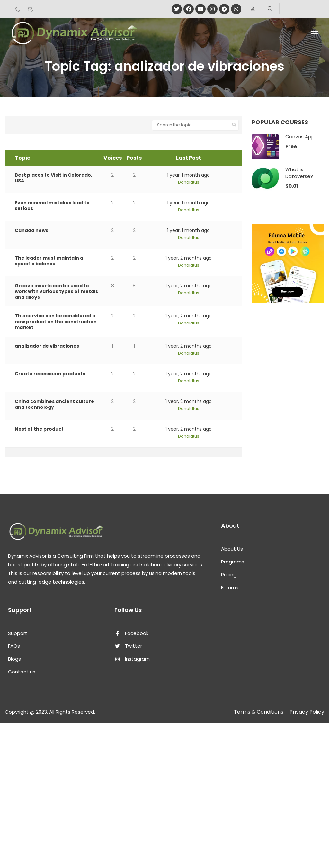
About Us (232, 549)
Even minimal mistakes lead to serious (52, 206)
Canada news (31, 230)
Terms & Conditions (259, 712)
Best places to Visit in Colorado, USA (53, 178)
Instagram (132, 659)
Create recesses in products (50, 374)
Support (18, 633)
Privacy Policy (307, 712)
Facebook (131, 633)
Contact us (22, 672)
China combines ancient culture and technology (54, 404)
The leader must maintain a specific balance (49, 261)
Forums (230, 587)
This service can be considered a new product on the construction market (56, 322)
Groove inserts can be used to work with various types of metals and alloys (56, 291)
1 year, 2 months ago (189, 258)
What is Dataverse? (299, 173)
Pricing (229, 575)
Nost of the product (39, 429)
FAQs (14, 646)
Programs (233, 562)
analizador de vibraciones (47, 346)
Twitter (128, 646)
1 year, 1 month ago (188, 175)
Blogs (14, 659)
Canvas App (300, 137)
